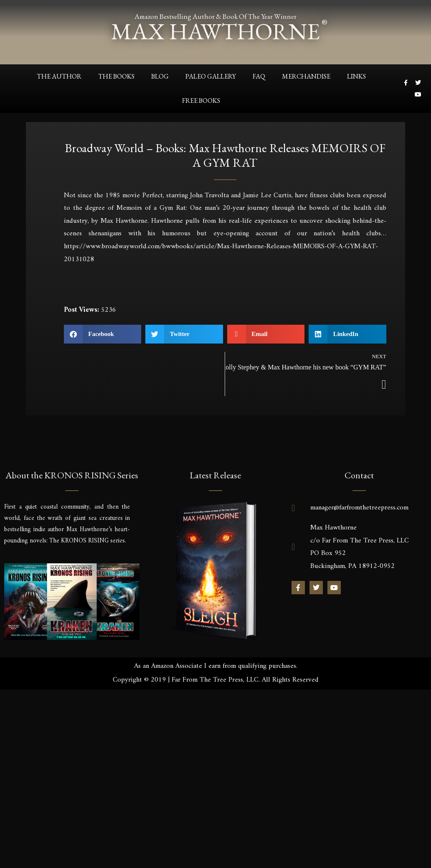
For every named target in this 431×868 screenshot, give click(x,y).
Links (356, 76)
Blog (160, 76)
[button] (103, 334)
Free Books (201, 100)
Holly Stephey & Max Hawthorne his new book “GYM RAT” (306, 367)
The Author (59, 76)
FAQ (259, 76)
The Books (116, 76)
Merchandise (306, 76)
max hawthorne (215, 31)
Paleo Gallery (211, 76)
